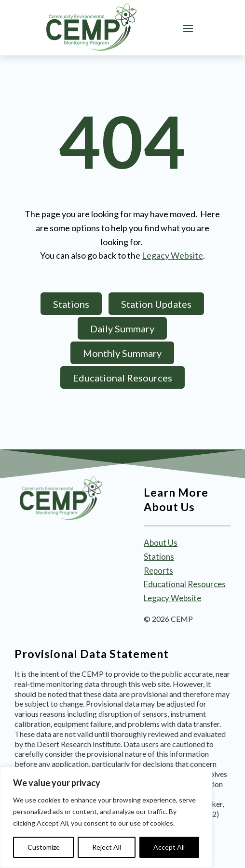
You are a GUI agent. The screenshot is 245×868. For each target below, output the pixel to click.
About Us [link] (161, 543)
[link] (91, 27)
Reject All (107, 847)
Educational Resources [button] (122, 378)
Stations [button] (71, 304)
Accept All (169, 847)
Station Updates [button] (156, 304)
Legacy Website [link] (172, 255)
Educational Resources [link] (185, 584)
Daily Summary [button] (122, 329)
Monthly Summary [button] (122, 353)
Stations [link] (159, 557)
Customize (44, 847)
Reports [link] (158, 571)
